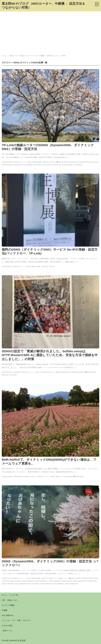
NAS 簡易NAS (8, 615)
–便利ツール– (7, 631)
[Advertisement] (50, 32)
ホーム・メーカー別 (10, 595)
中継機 (4, 610)
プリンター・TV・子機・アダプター (16, 620)
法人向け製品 (7, 626)
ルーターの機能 (8, 605)
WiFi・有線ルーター (10, 600)
